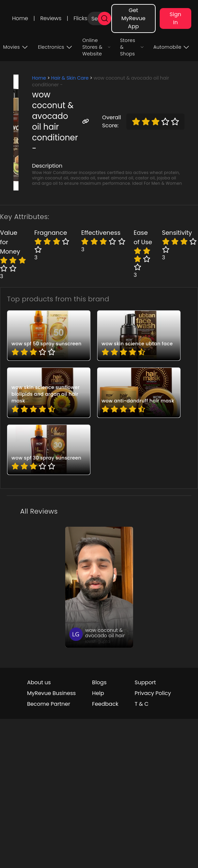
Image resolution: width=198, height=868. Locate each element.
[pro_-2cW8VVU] (49, 336)
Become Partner (48, 704)
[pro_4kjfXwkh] (139, 393)
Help (98, 693)
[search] (105, 18)
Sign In (175, 18)
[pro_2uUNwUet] (139, 336)
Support (145, 682)
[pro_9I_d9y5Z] (49, 450)
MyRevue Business (51, 693)
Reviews (51, 18)
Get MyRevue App (133, 18)
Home (20, 18)
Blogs (99, 682)
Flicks (81, 18)
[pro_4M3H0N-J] (49, 393)
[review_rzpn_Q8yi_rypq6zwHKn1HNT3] (99, 587)
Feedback (105, 704)
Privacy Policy (153, 693)
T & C (142, 704)
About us (39, 682)
